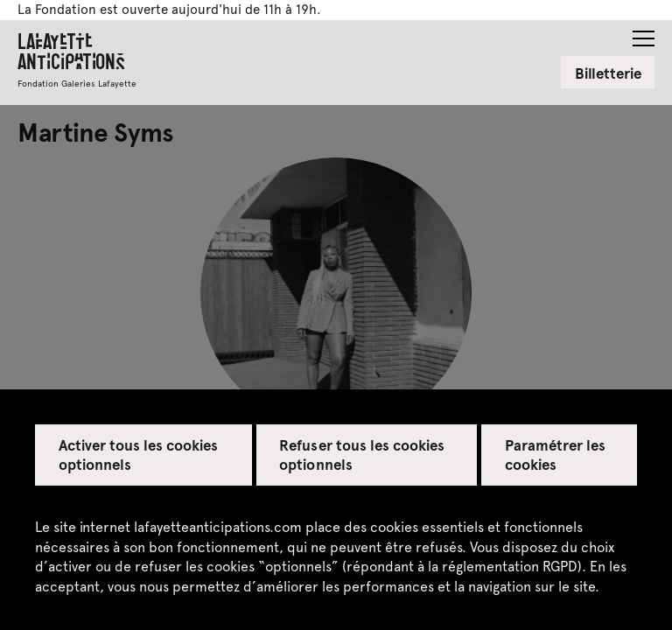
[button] (644, 33)
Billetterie (608, 73)
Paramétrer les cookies (555, 454)
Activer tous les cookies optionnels (139, 454)
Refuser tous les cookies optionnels (362, 454)
